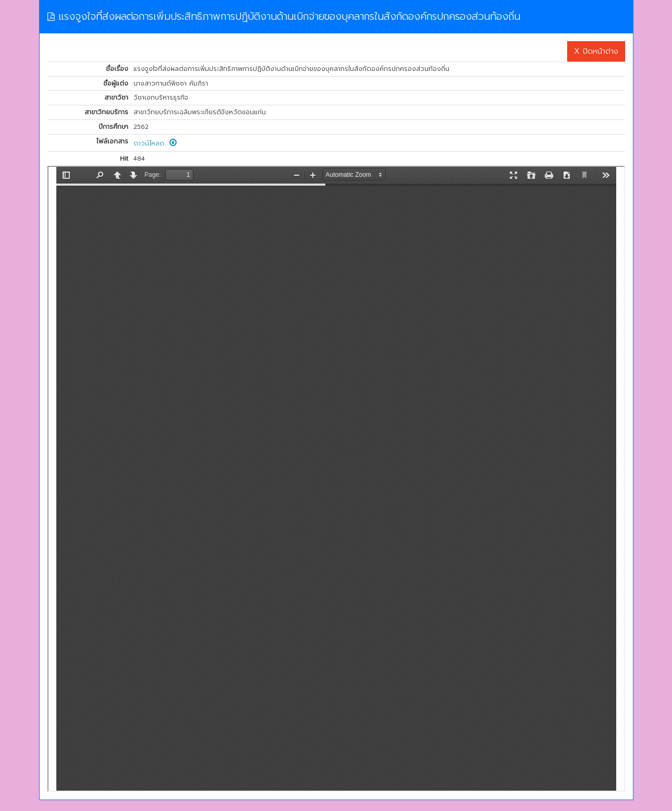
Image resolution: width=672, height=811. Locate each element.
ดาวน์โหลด (155, 143)
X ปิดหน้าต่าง (596, 51)
